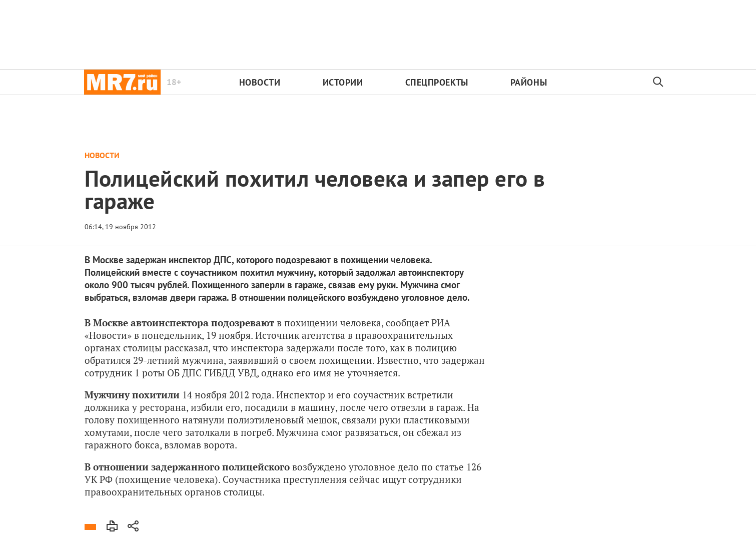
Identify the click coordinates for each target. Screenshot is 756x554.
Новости (260, 82)
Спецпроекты (437, 82)
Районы (529, 82)
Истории (343, 82)
